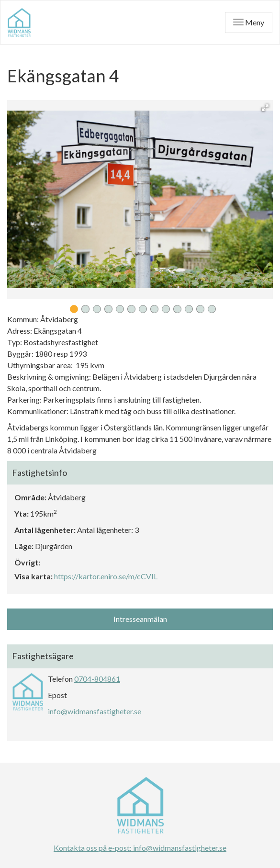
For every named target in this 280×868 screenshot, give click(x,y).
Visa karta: (34, 576)
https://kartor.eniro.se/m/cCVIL (106, 576)
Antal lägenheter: (45, 530)
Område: (30, 497)
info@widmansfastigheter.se (95, 711)
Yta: (22, 513)
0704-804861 (97, 679)
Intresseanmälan (140, 619)
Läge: (24, 546)
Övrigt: (27, 562)
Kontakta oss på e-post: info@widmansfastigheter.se (140, 848)
